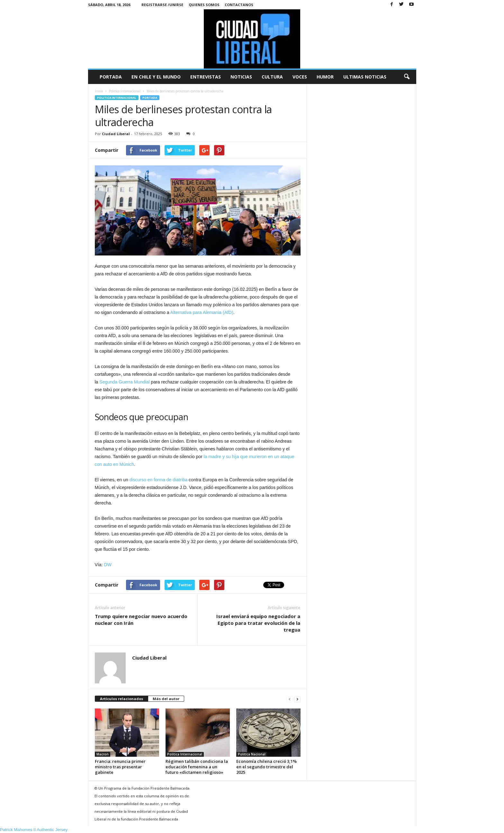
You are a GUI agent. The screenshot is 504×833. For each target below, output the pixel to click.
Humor (325, 77)
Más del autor (166, 699)
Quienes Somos (204, 5)
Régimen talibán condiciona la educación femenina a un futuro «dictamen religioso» (197, 767)
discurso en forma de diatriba (159, 480)
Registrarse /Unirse (162, 5)
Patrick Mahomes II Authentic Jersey (34, 830)
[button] (407, 77)
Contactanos (239, 5)
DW (108, 565)
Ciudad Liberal (116, 134)
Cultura (272, 77)
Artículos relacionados (122, 699)
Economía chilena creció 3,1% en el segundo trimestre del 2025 (266, 767)
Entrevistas (206, 77)
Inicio (99, 91)
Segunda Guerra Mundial (124, 382)
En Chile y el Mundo (156, 77)
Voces (300, 77)
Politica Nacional (252, 754)
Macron (103, 754)
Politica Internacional (117, 98)
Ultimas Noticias (365, 77)
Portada (111, 77)
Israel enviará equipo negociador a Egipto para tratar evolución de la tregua (258, 623)
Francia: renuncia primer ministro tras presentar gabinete (120, 767)
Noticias (241, 77)
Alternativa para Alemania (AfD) (202, 312)
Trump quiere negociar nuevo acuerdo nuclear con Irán (141, 620)
